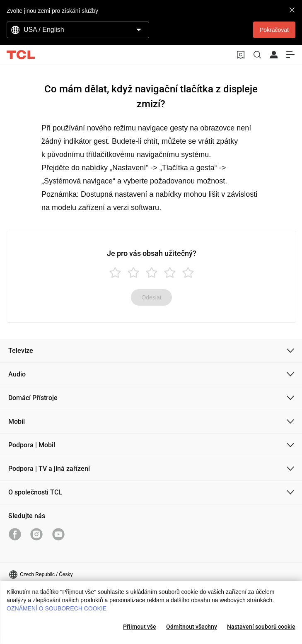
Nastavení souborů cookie (261, 627)
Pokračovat (274, 30)
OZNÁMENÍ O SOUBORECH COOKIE (57, 608)
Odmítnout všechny (192, 627)
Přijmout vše (140, 627)
